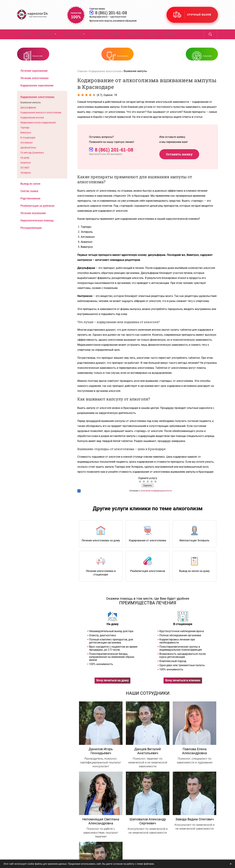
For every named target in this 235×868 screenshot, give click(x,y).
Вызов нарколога (124, 61)
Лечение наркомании (34, 80)
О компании (45, 38)
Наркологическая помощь (37, 229)
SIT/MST (25, 177)
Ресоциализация (31, 237)
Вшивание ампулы (31, 111)
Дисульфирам (28, 116)
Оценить (148, 494)
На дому (25, 167)
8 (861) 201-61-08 (126, 14)
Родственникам (30, 207)
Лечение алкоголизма (34, 87)
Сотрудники (134, 38)
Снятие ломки (29, 200)
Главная (26, 38)
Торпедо (25, 137)
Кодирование (193, 61)
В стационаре (28, 147)
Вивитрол (26, 142)
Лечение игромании (33, 222)
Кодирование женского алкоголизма (41, 121)
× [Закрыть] (231, 864)
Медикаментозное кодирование (38, 131)
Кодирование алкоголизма (107, 80)
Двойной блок (28, 157)
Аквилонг (26, 172)
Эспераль (26, 182)
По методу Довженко (32, 162)
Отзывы (115, 38)
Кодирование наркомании (37, 94)
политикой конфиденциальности (156, 500)
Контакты (170, 38)
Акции (153, 38)
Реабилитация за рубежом (37, 215)
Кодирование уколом (32, 126)
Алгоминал (27, 152)
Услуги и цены (72, 38)
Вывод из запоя (54, 61)
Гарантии (97, 38)
